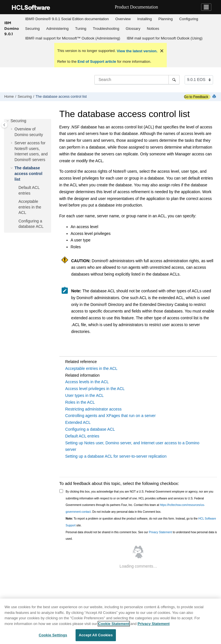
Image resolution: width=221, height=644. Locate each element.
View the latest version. (136, 51)
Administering (58, 29)
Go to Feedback (196, 97)
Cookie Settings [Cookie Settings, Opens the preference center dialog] (53, 635)
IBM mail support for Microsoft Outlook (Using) (165, 38)
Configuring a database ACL (90, 429)
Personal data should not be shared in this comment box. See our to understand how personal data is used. (141, 536)
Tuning (81, 29)
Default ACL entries (82, 436)
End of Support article (97, 62)
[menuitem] (67, 19)
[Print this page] (215, 97)
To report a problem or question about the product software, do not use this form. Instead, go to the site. (141, 522)
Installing (144, 19)
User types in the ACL (85, 395)
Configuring (189, 19)
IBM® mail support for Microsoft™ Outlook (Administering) (73, 38)
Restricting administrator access (93, 409)
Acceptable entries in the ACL (30, 207)
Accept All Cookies (96, 635)
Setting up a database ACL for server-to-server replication (116, 456)
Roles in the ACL (80, 402)
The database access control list (61, 97)
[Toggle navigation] (206, 7)
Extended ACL (78, 422)
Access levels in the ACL (87, 382)
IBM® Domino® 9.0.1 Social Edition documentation (67, 19)
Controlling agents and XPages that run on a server (110, 416)
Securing (33, 29)
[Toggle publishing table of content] (4, 125)
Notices (153, 29)
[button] (8, 121)
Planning (165, 19)
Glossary (133, 29)
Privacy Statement (160, 532)
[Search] (174, 80)
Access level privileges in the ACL (95, 389)
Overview (123, 19)
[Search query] (137, 80)
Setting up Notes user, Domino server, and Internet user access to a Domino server (132, 446)
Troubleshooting (106, 29)
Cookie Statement (114, 624)
